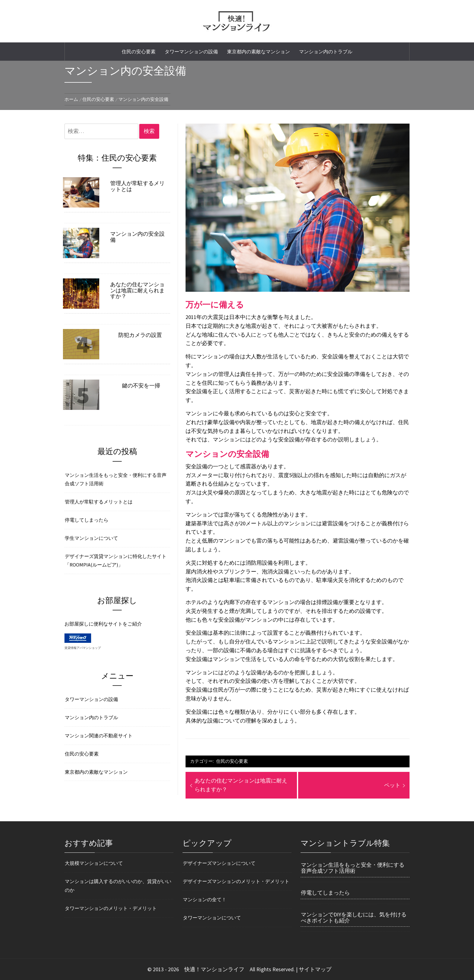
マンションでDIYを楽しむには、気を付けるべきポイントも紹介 (354, 918)
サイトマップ (315, 969)
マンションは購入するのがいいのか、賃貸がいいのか (118, 886)
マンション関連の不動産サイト (99, 736)
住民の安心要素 (139, 51)
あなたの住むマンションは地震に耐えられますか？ (137, 290)
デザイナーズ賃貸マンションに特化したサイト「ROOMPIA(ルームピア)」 (116, 561)
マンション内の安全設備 (137, 237)
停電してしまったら (87, 520)
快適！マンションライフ (214, 969)
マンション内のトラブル (326, 51)
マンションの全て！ (205, 899)
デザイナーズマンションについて (219, 863)
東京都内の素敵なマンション (258, 51)
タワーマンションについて (212, 918)
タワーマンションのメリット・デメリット (111, 908)
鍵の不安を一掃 (141, 386)
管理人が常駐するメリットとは (137, 186)
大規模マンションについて (94, 863)
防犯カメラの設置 (140, 335)
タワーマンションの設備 (191, 51)
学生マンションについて (91, 538)
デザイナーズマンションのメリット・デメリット (236, 881)
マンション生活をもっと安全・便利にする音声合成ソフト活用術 (116, 479)
